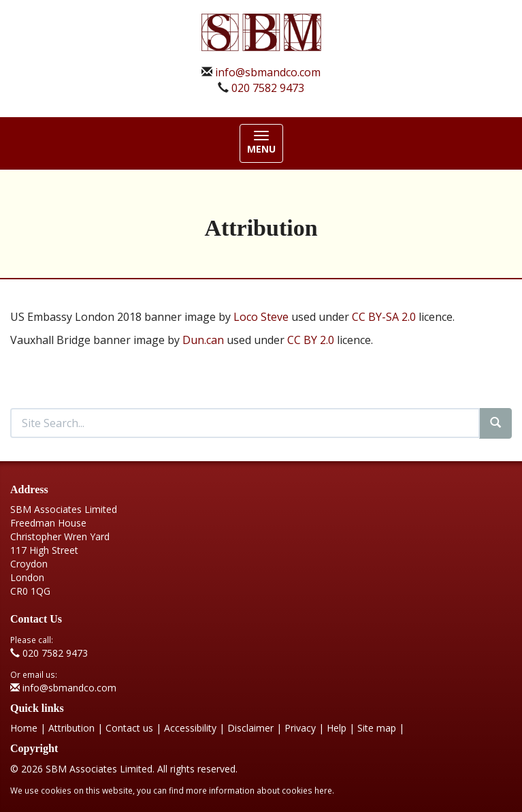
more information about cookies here (259, 790)
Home (24, 728)
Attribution (71, 728)
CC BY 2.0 (311, 340)
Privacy (300, 728)
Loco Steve (261, 317)
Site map (377, 728)
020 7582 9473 (268, 88)
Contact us (129, 728)
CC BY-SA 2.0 (384, 317)
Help (337, 728)
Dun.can (203, 340)
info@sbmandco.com (268, 72)
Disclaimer (250, 728)
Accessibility (190, 728)
